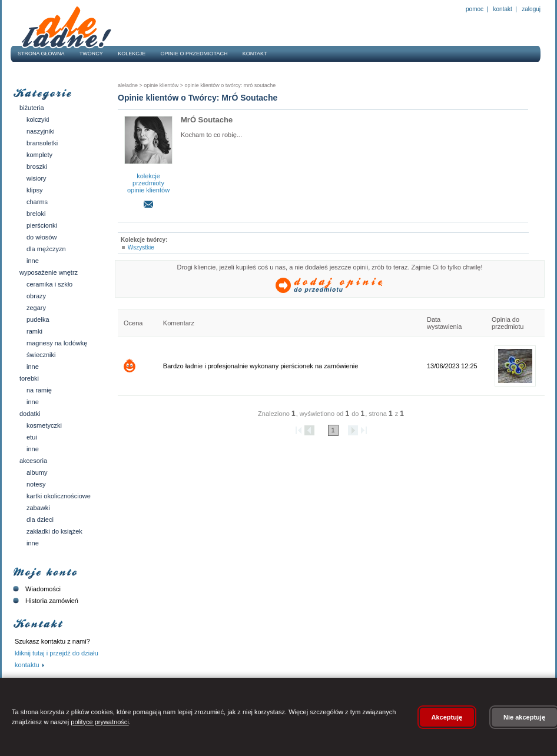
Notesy (36, 484)
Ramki (34, 331)
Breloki (36, 214)
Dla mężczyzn (46, 249)
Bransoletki (42, 143)
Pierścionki (42, 225)
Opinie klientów (161, 85)
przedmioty (148, 183)
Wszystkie (141, 247)
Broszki (37, 166)
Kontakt (503, 9)
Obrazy (36, 296)
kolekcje (148, 176)
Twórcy (91, 54)
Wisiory (37, 178)
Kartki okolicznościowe (59, 496)
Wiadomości (36, 589)
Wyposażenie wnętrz (49, 272)
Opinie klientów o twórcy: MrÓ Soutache (229, 85)
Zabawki (38, 508)
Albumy (37, 472)
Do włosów (42, 237)
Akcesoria (33, 461)
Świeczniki (41, 355)
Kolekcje (132, 54)
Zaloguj (531, 9)
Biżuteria (32, 108)
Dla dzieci (40, 519)
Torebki (29, 378)
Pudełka (38, 319)
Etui (32, 437)
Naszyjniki (41, 131)
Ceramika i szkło (49, 284)
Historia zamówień (44, 601)
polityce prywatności (100, 722)
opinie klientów (148, 190)
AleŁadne (128, 85)
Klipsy (35, 190)
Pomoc (475, 9)
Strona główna (41, 54)
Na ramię (39, 390)
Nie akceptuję (524, 717)
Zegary (36, 308)
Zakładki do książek (54, 531)
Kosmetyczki (44, 425)
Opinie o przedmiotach (194, 54)
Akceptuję (447, 717)
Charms (37, 202)
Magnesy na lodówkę (57, 343)
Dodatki (30, 414)
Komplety (39, 155)
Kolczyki (38, 119)
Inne (33, 261)
